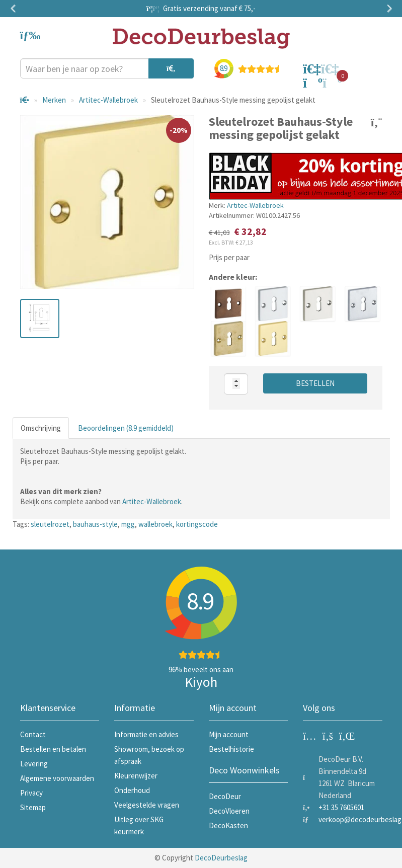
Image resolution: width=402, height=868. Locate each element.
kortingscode (197, 524)
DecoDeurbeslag (221, 858)
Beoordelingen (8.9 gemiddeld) (126, 428)
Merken (54, 100)
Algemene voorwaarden (57, 778)
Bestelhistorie (231, 749)
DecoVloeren (229, 811)
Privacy (31, 793)
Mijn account (229, 734)
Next (387, 9)
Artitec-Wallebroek (108, 100)
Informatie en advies (146, 734)
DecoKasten (228, 825)
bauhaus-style (95, 524)
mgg (128, 524)
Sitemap (33, 807)
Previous (15, 9)
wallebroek (155, 524)
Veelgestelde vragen (147, 805)
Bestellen (315, 383)
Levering (34, 764)
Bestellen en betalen (53, 749)
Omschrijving (41, 428)
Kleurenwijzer (136, 776)
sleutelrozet (50, 524)
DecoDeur (225, 796)
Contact (33, 734)
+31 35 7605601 (341, 807)
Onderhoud (132, 790)
